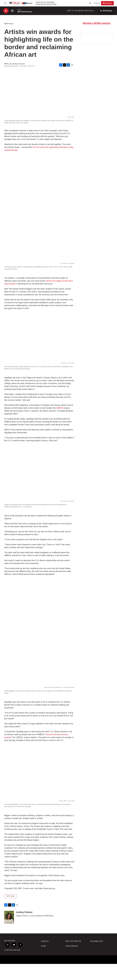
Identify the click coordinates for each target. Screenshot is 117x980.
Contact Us (45, 957)
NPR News (9, 26)
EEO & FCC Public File (73, 957)
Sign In (97, 3)
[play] (6, 11)
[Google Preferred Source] (97, 57)
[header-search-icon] (90, 3)
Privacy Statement (72, 962)
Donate (108, 3)
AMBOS (59, 415)
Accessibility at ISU (96, 957)
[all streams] (106, 11)
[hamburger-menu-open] (5, 3)
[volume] (12, 11)
